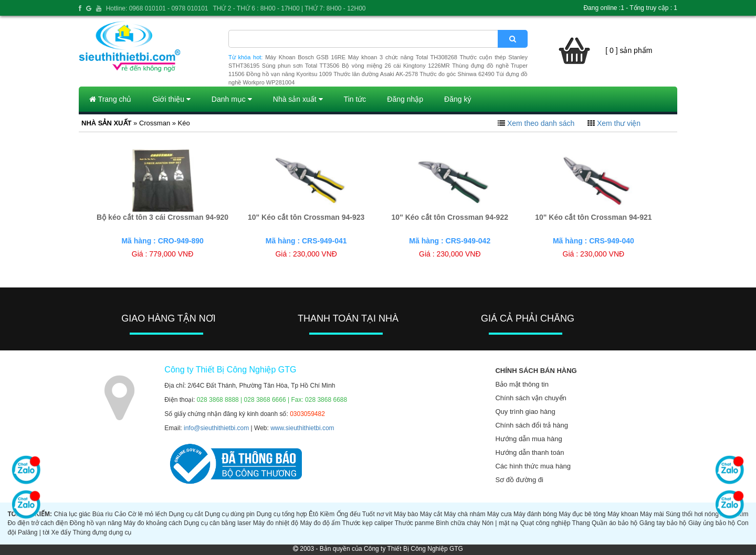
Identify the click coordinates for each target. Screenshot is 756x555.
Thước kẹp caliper (368, 523)
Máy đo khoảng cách (153, 523)
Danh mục (232, 99)
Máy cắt (431, 514)
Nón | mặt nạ (500, 523)
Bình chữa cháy (458, 523)
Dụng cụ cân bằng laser (217, 523)
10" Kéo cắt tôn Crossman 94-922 (450, 217)
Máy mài (652, 514)
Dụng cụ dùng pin (230, 514)
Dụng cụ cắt (186, 514)
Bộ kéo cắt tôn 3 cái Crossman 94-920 (162, 217)
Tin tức (355, 99)
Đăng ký (458, 99)
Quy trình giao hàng (525, 412)
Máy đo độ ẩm (320, 523)
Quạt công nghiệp (545, 523)
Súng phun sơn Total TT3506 (301, 66)
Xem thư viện (619, 123)
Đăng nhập (405, 99)
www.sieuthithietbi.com (302, 428)
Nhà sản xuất (298, 99)
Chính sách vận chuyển (531, 398)
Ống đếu (349, 514)
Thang (581, 523)
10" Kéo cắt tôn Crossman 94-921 (593, 217)
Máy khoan (623, 514)
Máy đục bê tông (582, 514)
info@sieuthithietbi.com (216, 428)
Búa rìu (103, 514)
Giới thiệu (171, 99)
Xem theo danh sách (541, 123)
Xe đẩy (61, 532)
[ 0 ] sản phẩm (629, 50)
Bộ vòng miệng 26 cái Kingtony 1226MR (396, 66)
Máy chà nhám (465, 514)
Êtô (313, 514)
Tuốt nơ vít (377, 514)
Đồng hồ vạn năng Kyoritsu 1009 (289, 74)
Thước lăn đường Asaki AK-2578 (376, 74)
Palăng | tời (34, 532)
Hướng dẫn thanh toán (529, 452)
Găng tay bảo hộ (663, 523)
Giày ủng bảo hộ (712, 523)
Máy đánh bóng (535, 514)
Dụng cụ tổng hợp (281, 514)
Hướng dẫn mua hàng (528, 439)
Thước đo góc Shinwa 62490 (457, 74)
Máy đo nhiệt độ (276, 523)
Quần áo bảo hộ (615, 523)
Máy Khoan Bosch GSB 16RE (305, 57)
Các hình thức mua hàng (533, 466)
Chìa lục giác (72, 514)
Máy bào (406, 514)
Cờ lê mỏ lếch (148, 514)
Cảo (120, 514)
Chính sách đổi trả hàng (532, 425)
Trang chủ (110, 99)
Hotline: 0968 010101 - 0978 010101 (157, 8)
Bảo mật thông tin (522, 384)
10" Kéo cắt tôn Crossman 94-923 (306, 217)
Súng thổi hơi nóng (692, 514)
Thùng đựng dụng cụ (102, 532)
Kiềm (328, 514)
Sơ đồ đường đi (519, 480)
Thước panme (414, 523)
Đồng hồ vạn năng (96, 523)
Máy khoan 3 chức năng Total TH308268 (403, 57)
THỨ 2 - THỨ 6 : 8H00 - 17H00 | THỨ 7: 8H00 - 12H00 (289, 8)
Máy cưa (500, 514)
